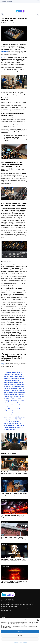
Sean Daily (4, 363)
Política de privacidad (18, 642)
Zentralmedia (5, 51)
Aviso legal (25, 642)
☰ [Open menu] (38, 2)
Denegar (20, 635)
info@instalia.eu (11, 2)
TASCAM (3, 57)
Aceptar (20, 631)
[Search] (38, 15)
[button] (38, 620)
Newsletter (4, 2)
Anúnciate (5, 618)
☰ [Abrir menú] (2, 15)
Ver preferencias (20, 639)
